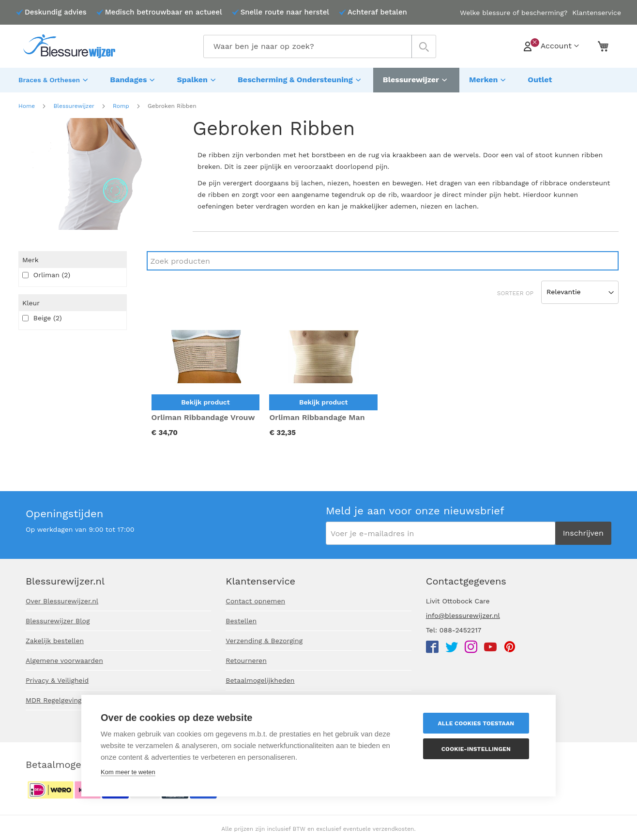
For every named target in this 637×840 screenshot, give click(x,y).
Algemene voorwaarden (64, 660)
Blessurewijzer (74, 104)
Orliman (46, 272)
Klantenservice (597, 13)
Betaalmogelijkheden (260, 680)
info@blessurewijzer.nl (463, 615)
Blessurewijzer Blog (58, 621)
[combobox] (320, 46)
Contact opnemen (255, 601)
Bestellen (241, 621)
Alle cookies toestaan (479, 723)
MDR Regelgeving (54, 700)
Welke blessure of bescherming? (514, 13)
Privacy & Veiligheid (57, 680)
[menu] (318, 79)
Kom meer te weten (128, 772)
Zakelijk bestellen (55, 641)
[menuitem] (54, 79)
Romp (121, 104)
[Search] (383, 258)
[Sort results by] (580, 290)
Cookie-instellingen (478, 749)
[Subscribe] (583, 533)
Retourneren (246, 660)
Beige (42, 315)
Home (27, 104)
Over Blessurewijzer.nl (62, 601)
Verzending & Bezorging (264, 641)
